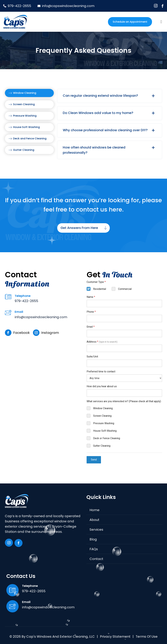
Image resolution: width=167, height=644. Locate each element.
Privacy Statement (115, 637)
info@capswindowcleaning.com (41, 317)
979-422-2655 (26, 301)
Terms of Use (147, 637)
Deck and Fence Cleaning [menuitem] (30, 138)
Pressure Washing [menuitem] (25, 116)
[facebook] (163, 6)
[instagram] (156, 6)
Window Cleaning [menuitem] (25, 93)
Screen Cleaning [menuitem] (24, 104)
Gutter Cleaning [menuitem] (24, 150)
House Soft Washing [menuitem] (26, 127)
